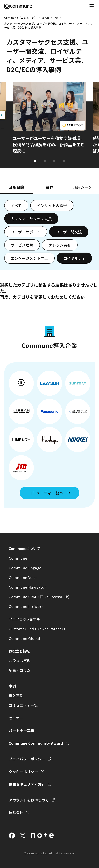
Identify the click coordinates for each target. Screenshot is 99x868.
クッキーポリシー (23, 772)
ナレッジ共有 (60, 245)
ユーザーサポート (26, 232)
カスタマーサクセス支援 (31, 219)
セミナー (16, 718)
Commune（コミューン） (21, 18)
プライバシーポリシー (27, 759)
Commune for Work (26, 606)
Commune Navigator (27, 587)
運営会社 (16, 812)
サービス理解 (22, 245)
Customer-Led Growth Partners (37, 629)
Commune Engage (25, 568)
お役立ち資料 (20, 661)
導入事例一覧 (50, 18)
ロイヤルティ (74, 258)
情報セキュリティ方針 (27, 784)
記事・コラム (20, 670)
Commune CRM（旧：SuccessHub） (40, 597)
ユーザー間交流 (69, 232)
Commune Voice (23, 577)
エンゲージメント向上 (29, 258)
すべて (16, 205)
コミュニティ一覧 (23, 705)
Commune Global (24, 638)
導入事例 (16, 696)
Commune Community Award (36, 743)
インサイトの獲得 (52, 205)
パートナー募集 (22, 731)
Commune (18, 558)
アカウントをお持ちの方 (29, 800)
